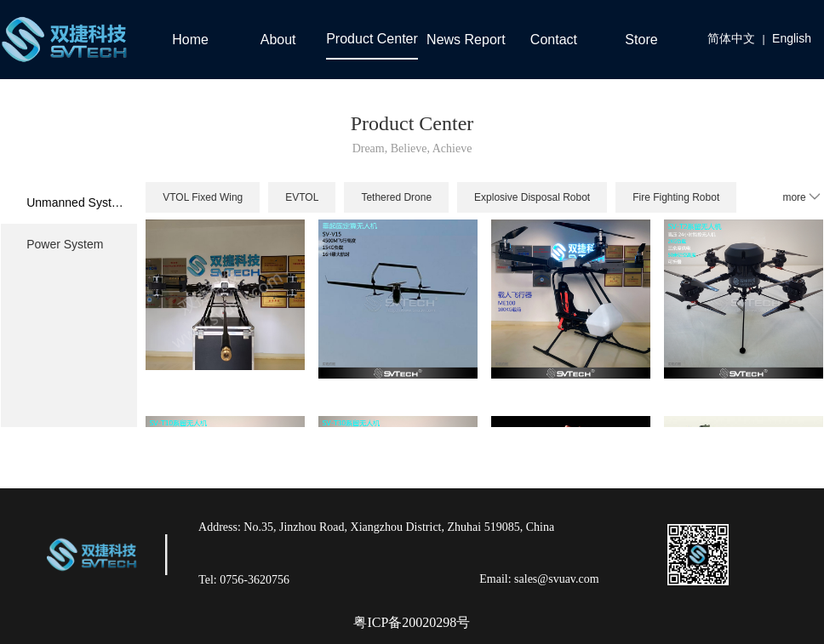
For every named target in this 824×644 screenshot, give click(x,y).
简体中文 (731, 38)
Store (641, 40)
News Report (466, 40)
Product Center (372, 39)
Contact (554, 40)
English (792, 38)
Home (190, 40)
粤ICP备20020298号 (412, 622)
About (278, 40)
